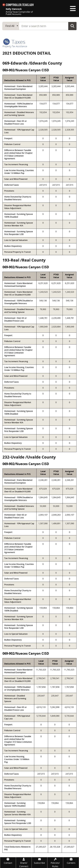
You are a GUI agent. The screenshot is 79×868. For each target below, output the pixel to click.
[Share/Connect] (24, 863)
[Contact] (8, 861)
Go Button (72, 26)
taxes (14, 42)
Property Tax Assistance (15, 46)
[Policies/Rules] (55, 863)
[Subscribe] (40, 861)
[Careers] (71, 861)
